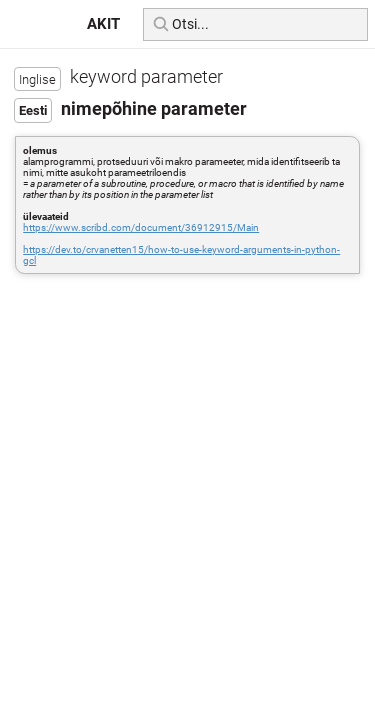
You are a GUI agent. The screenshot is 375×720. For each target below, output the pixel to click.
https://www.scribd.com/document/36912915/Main (141, 227)
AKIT (103, 24)
